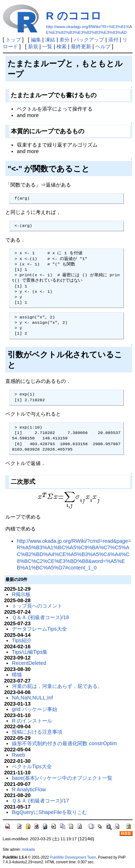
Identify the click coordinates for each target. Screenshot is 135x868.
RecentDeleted (29, 663)
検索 (62, 46)
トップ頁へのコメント (37, 606)
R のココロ (74, 16)
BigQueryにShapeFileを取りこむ (49, 812)
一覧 (47, 46)
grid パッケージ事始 (35, 709)
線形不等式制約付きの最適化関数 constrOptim (64, 743)
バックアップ (89, 40)
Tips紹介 (22, 640)
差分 (64, 40)
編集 (36, 40)
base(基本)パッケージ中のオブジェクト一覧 (62, 778)
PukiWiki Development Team (73, 857)
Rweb (19, 755)
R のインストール (32, 721)
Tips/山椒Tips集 (30, 652)
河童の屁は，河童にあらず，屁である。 (57, 686)
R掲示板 (21, 594)
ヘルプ (103, 46)
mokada (28, 849)
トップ (13, 40)
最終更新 (81, 46)
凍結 (50, 40)
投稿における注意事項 (37, 732)
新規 (33, 46)
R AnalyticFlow (29, 789)
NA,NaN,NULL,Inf (32, 698)
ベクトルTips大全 (32, 766)
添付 (113, 40)
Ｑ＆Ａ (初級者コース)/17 (40, 801)
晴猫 (17, 675)
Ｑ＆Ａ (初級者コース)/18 (40, 617)
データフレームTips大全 (39, 629)
